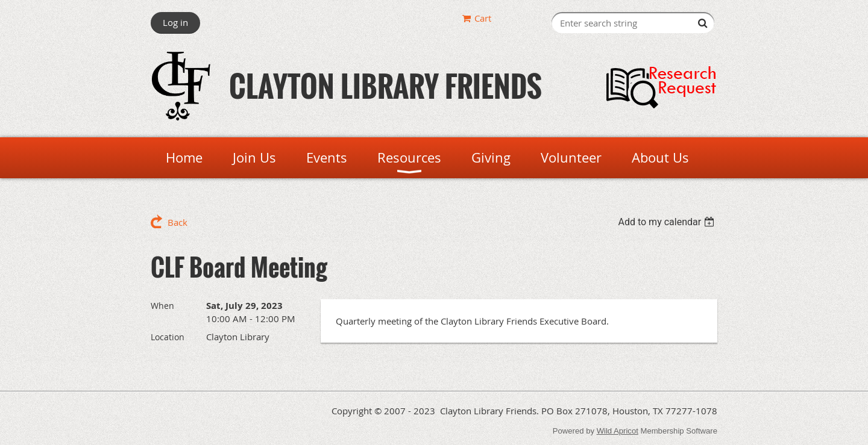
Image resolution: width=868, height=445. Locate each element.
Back (178, 222)
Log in (175, 22)
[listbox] (668, 222)
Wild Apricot (618, 431)
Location (168, 337)
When (162, 306)
